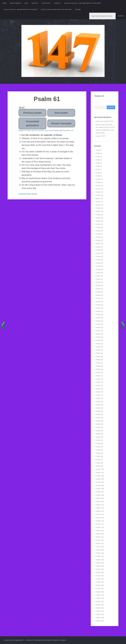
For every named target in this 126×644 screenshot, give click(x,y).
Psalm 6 (99, 166)
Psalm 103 (100, 479)
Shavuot (35, 3)
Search (121, 16)
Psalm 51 (99, 311)
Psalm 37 (99, 266)
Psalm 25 (99, 227)
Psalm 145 (100, 614)
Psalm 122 (100, 540)
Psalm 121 (100, 537)
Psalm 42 (99, 282)
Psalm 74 (99, 386)
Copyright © (46, 3)
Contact (58, 3)
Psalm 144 (100, 611)
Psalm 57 (99, 331)
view (34, 194)
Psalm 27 (99, 234)
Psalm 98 (99, 463)
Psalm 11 (99, 182)
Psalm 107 (100, 492)
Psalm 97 (99, 460)
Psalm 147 (100, 621)
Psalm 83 (99, 414)
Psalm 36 (99, 263)
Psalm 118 (100, 527)
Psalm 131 (100, 569)
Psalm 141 (100, 601)
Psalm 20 (99, 211)
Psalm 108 (100, 495)
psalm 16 (99, 199)
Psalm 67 (99, 363)
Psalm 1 (99, 150)
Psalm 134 (100, 579)
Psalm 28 (99, 237)
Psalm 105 (100, 485)
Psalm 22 (99, 218)
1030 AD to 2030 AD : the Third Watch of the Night (82, 3)
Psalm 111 (100, 505)
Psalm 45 (99, 292)
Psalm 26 (99, 231)
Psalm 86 (99, 424)
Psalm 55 (99, 324)
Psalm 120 (100, 534)
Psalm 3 (99, 157)
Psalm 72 (99, 379)
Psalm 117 (100, 524)
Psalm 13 (99, 189)
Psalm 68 (99, 366)
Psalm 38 (99, 269)
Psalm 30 (99, 244)
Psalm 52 (99, 315)
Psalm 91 (99, 440)
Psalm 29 (99, 240)
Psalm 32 (99, 250)
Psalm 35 (99, 260)
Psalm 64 (99, 353)
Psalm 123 (100, 543)
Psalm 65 (99, 356)
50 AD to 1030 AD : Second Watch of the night (21, 10)
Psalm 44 (99, 289)
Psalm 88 (99, 431)
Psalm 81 (99, 408)
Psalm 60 (99, 340)
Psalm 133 (100, 576)
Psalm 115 (100, 518)
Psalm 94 (99, 450)
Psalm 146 (100, 618)
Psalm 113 (100, 511)
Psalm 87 (99, 427)
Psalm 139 (100, 595)
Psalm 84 (99, 418)
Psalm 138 (100, 592)
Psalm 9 (99, 176)
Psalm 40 (99, 276)
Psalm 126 (100, 553)
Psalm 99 (99, 466)
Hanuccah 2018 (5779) (104, 121)
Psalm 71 (99, 376)
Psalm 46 (99, 295)
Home (4, 3)
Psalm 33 (99, 253)
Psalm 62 (99, 347)
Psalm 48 (99, 302)
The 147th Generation (17, 640)
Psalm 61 (99, 344)
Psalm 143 (100, 608)
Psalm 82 (99, 411)
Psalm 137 (100, 589)
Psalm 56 (99, 327)
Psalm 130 (100, 566)
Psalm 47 (99, 298)
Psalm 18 (99, 205)
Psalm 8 (99, 173)
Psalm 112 (100, 508)
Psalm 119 (100, 531)
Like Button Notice (25, 194)
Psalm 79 (99, 402)
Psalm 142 (100, 605)
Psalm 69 (99, 369)
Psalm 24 (99, 224)
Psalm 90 (99, 437)
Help (26, 3)
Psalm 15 (99, 195)
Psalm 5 (99, 163)
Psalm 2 (99, 153)
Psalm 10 (99, 179)
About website (16, 3)
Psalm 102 (100, 476)
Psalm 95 (99, 453)
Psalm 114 (100, 514)
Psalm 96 (99, 456)
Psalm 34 (99, 257)
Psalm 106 (100, 489)
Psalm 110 (100, 502)
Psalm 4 (99, 160)
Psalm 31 (99, 247)
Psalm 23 (99, 221)
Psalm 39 (99, 273)
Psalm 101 (100, 472)
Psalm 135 (100, 582)
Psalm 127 (100, 556)
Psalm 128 (100, 560)
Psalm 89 (99, 434)
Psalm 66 (99, 360)
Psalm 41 (99, 279)
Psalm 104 (100, 482)
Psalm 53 (99, 318)
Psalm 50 (99, 308)
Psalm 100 (100, 469)
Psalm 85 (99, 421)
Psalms (78, 10)
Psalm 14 (99, 192)
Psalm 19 (99, 208)
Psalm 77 (99, 395)
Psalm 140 (100, 598)
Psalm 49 (99, 305)
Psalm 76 (99, 392)
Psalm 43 (99, 285)
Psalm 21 (99, 215)
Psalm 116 (100, 521)
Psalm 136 (100, 585)
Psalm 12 (99, 186)
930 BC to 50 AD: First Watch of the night (56, 10)
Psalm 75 (99, 389)
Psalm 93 (99, 447)
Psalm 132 (100, 572)
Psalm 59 (99, 337)
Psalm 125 (100, 550)
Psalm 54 (99, 321)
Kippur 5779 (100, 136)
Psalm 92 (99, 444)
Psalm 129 (100, 563)
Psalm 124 (100, 547)
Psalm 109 (100, 498)
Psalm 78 (99, 398)
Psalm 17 (99, 202)
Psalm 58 (99, 334)
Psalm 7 (99, 169)
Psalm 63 (99, 350)
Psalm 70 (99, 373)
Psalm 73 (99, 382)
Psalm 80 (99, 405)
